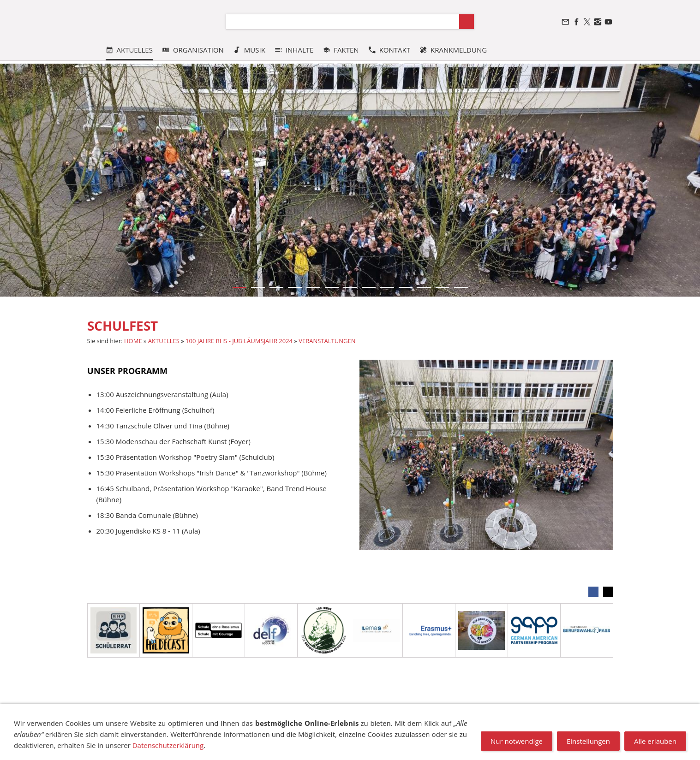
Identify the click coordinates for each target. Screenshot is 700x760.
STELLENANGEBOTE (566, 708)
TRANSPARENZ (318, 708)
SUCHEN (244, 708)
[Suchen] (343, 22)
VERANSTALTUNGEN (327, 341)
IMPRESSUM (123, 708)
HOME (133, 341)
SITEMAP (160, 708)
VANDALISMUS (462, 708)
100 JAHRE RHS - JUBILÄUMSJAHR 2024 (239, 341)
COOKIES (277, 708)
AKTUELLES (164, 341)
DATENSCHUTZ (202, 708)
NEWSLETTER (510, 708)
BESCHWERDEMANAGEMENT (390, 708)
